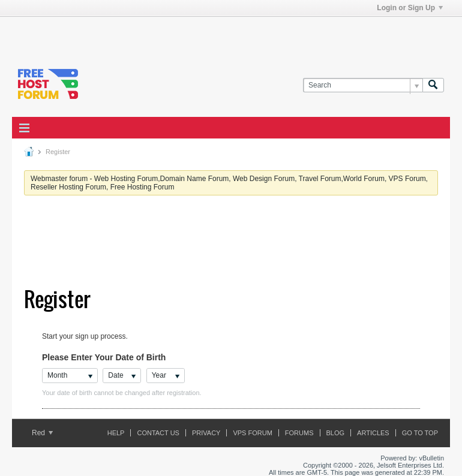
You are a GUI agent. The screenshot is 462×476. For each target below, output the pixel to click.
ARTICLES (373, 433)
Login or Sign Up (410, 8)
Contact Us (158, 433)
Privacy (206, 433)
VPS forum (252, 433)
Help (116, 433)
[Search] (363, 85)
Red (42, 433)
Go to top (420, 433)
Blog (336, 433)
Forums (299, 433)
